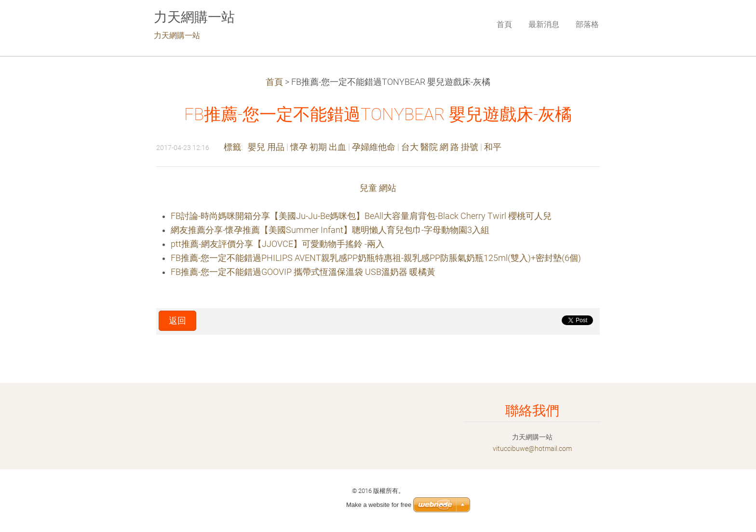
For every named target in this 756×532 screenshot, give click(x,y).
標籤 (232, 147)
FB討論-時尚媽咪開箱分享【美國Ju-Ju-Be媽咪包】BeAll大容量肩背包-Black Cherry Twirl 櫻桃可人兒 (361, 216)
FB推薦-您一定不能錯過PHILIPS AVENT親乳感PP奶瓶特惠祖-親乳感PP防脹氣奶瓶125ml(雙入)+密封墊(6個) (376, 258)
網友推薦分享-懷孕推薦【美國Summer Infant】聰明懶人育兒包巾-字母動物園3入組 (330, 230)
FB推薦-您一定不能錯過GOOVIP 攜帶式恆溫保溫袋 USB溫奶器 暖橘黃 (303, 272)
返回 (177, 321)
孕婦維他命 (374, 147)
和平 (493, 147)
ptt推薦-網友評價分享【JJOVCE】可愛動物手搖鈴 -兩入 (277, 244)
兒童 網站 (378, 188)
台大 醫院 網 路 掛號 (440, 147)
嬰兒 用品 (266, 147)
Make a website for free (379, 505)
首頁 (274, 82)
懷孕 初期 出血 (318, 147)
